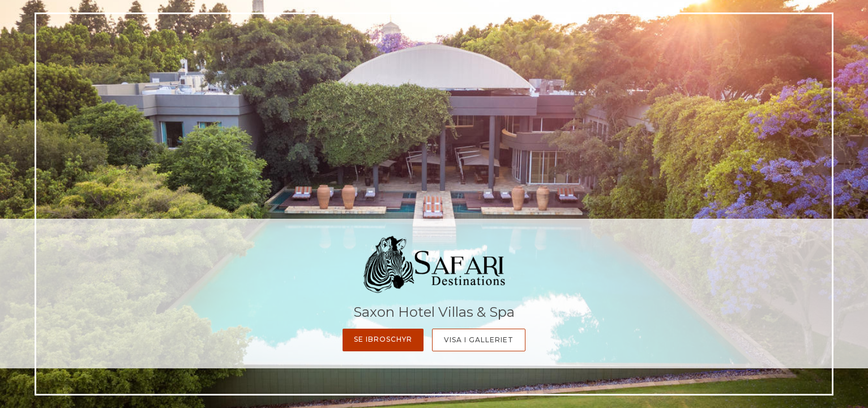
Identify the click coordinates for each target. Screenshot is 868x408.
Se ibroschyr (383, 339)
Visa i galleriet (479, 340)
